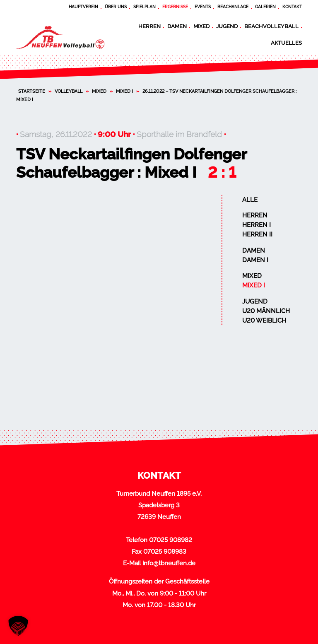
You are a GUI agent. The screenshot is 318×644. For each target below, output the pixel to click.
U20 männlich (266, 311)
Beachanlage (233, 7)
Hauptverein (83, 7)
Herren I (257, 225)
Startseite (32, 91)
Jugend (227, 26)
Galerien (265, 7)
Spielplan (145, 7)
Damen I (255, 260)
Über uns (116, 7)
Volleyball (69, 91)
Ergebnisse (175, 7)
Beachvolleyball (271, 26)
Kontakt (292, 7)
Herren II (257, 234)
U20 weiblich (264, 321)
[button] (18, 626)
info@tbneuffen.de (169, 563)
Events (203, 7)
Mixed (201, 26)
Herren (149, 26)
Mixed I (124, 91)
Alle (250, 200)
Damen (177, 26)
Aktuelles (286, 43)
